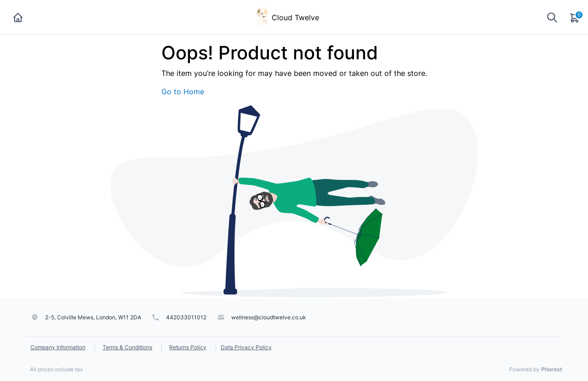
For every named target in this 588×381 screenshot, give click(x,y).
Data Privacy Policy (246, 347)
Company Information (58, 347)
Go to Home (183, 92)
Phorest (552, 369)
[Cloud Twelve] (262, 17)
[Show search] (552, 17)
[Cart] (575, 17)
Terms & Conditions (127, 347)
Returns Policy (188, 347)
